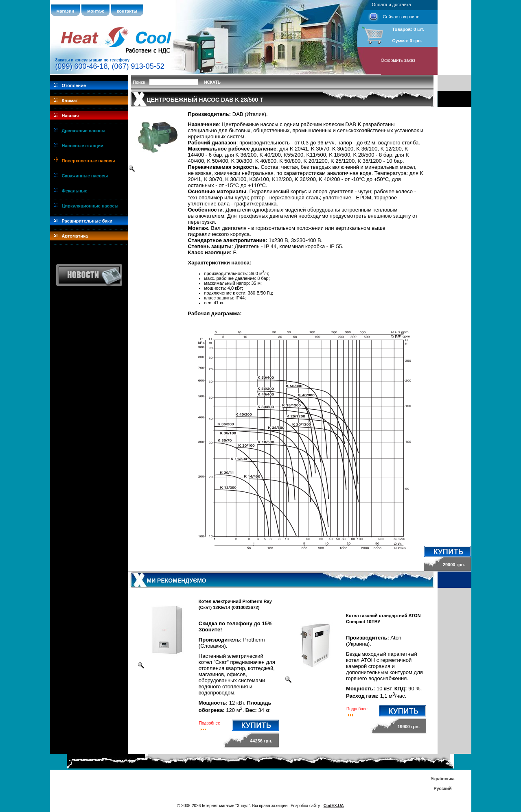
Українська (443, 779)
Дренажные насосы (84, 131)
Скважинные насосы (85, 176)
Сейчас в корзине (401, 17)
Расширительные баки (87, 221)
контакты (127, 11)
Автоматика (75, 236)
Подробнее (210, 723)
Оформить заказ (398, 60)
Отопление (74, 85)
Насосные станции (83, 146)
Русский (442, 788)
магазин (66, 11)
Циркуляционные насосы (90, 206)
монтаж (95, 11)
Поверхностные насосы (89, 161)
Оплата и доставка (392, 4)
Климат (70, 100)
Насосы (70, 116)
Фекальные (75, 191)
